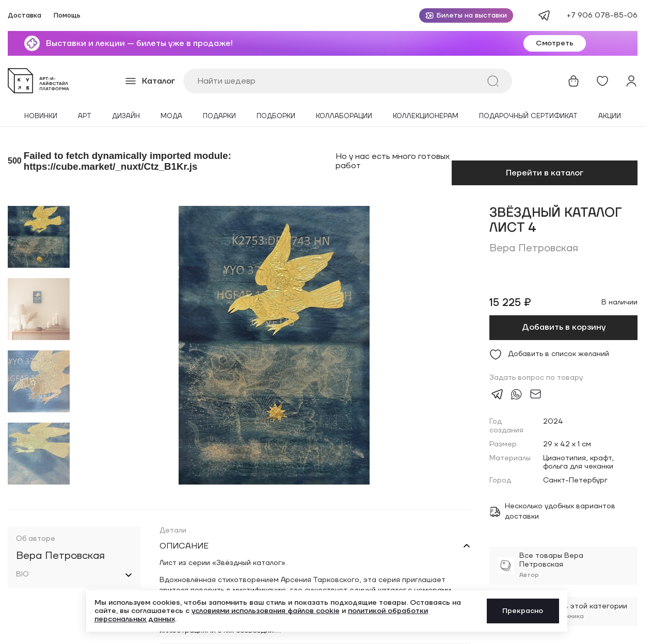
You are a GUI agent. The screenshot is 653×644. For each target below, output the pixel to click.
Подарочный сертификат (528, 116)
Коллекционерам (426, 116)
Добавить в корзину (564, 327)
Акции (610, 116)
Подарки (219, 116)
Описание (184, 546)
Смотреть (555, 43)
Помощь (67, 16)
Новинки (41, 116)
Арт (85, 116)
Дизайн (126, 116)
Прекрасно (523, 611)
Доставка (25, 16)
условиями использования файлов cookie (266, 611)
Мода (171, 116)
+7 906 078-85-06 (602, 15)
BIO (22, 575)
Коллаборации (344, 116)
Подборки (276, 116)
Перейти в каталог (545, 173)
